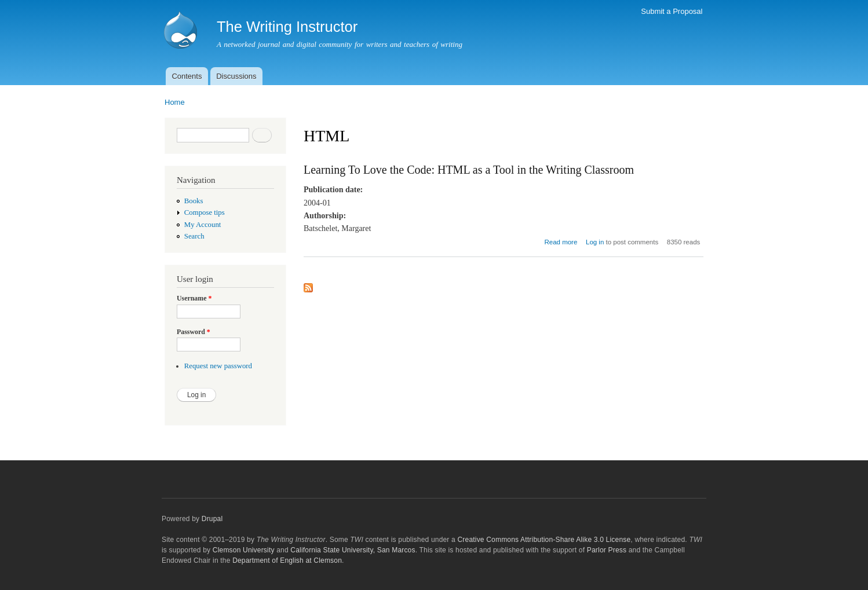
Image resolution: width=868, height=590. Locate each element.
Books (194, 201)
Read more (561, 242)
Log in (595, 242)
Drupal (212, 519)
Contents (187, 76)
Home (175, 102)
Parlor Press (607, 550)
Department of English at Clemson (287, 560)
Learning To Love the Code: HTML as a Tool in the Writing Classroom (469, 170)
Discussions (236, 76)
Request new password (218, 366)
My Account (203, 225)
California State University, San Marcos (353, 550)
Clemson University (244, 550)
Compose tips (205, 212)
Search (194, 236)
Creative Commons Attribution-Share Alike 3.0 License (544, 540)
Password (194, 332)
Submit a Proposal (672, 11)
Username (194, 298)
